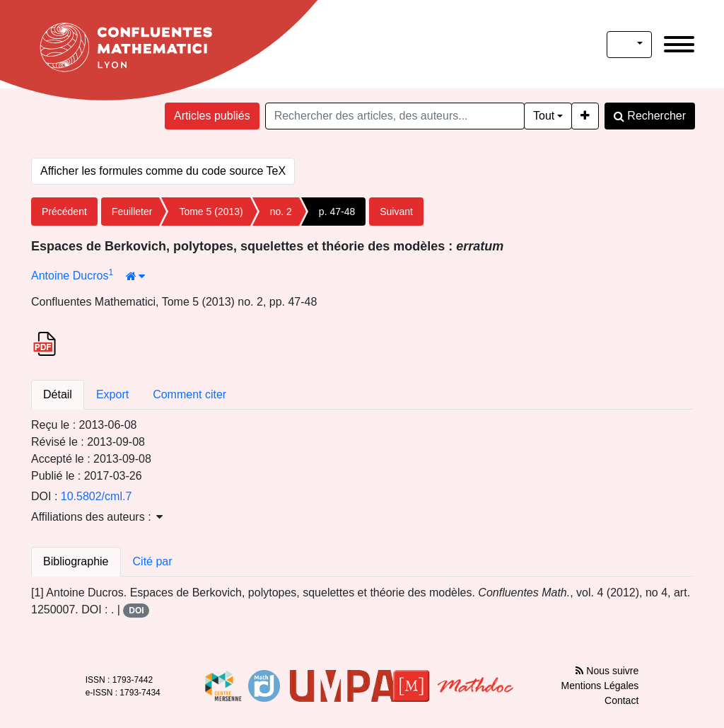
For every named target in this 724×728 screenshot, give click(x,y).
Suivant (396, 212)
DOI (136, 611)
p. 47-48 (337, 212)
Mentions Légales (600, 686)
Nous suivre (607, 671)
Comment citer (189, 394)
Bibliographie (76, 561)
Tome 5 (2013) (211, 212)
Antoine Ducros (70, 276)
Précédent (64, 212)
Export (112, 394)
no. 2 (281, 212)
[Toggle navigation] (679, 44)
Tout (544, 116)
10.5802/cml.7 (97, 496)
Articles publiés (212, 116)
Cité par (153, 561)
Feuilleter (132, 212)
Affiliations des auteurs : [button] (97, 517)
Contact (621, 700)
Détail (58, 394)
